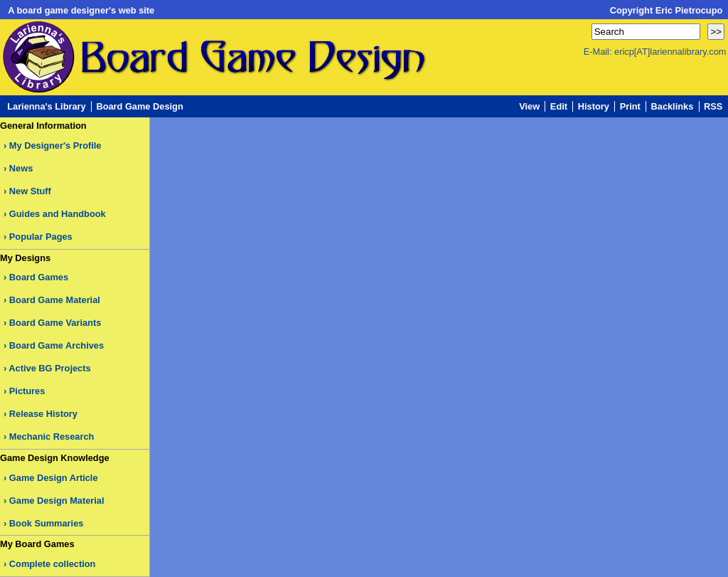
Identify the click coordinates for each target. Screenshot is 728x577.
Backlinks (673, 106)
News (21, 168)
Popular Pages (41, 237)
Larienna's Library (46, 106)
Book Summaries (47, 523)
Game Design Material (57, 501)
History (594, 106)
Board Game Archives (57, 345)
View (529, 106)
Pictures (27, 391)
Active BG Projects (49, 368)
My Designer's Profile (55, 145)
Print (630, 106)
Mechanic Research (52, 436)
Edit (559, 106)
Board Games (39, 277)
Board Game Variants (55, 323)
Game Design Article (54, 478)
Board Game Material (55, 300)
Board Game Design (139, 106)
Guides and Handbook (58, 214)
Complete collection (53, 564)
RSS (713, 106)
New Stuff (30, 191)
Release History (43, 414)
